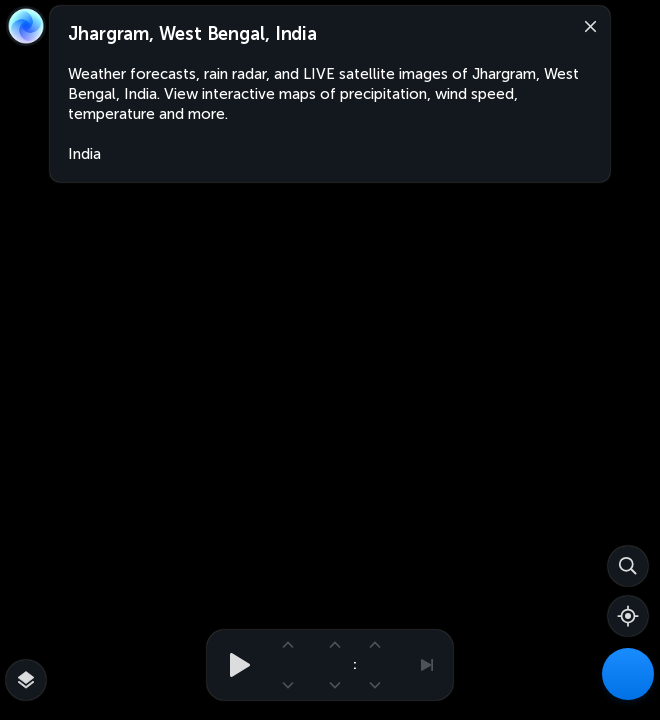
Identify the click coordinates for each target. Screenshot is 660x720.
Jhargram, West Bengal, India (192, 34)
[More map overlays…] (26, 680)
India (84, 154)
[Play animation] (234, 665)
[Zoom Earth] (26, 26)
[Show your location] (628, 616)
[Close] (586, 25)
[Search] (628, 566)
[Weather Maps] (628, 674)
